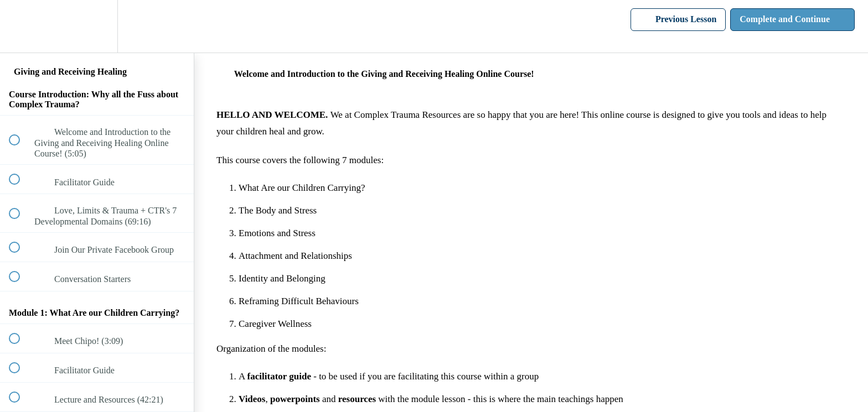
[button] (20, 26)
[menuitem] (97, 26)
